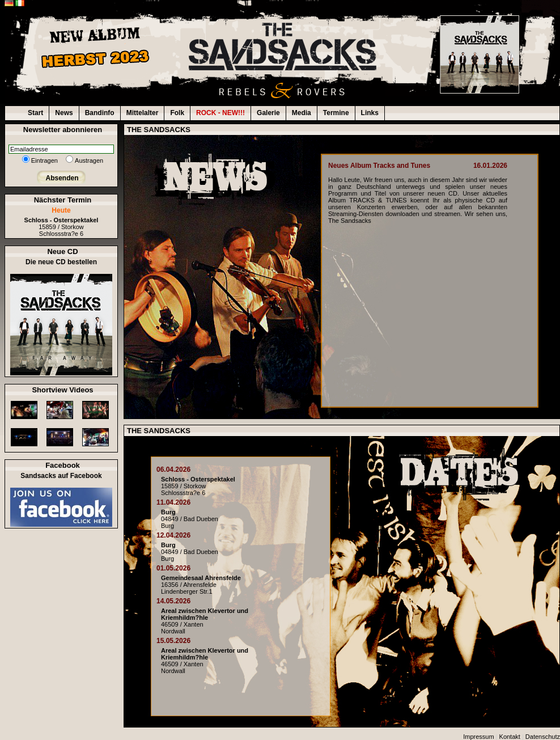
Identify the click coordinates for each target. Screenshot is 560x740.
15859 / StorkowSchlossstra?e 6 (61, 227)
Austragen (89, 160)
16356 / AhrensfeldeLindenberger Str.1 (201, 585)
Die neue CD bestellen (61, 262)
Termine (336, 113)
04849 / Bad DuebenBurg (190, 519)
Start (35, 113)
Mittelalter (143, 113)
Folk (177, 113)
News (64, 113)
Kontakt (510, 737)
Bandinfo (100, 113)
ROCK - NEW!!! (220, 113)
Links (370, 113)
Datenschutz (543, 737)
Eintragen (44, 160)
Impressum (478, 737)
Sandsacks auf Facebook (61, 476)
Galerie (268, 113)
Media (302, 113)
